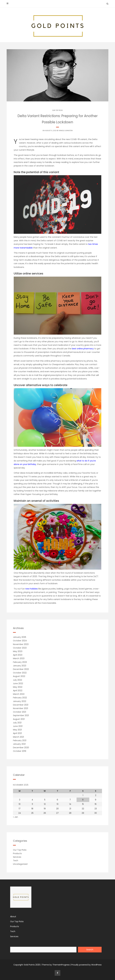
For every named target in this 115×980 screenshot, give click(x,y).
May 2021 (17, 730)
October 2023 (20, 648)
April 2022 (18, 691)
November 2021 (20, 708)
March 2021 (18, 737)
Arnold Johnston (66, 131)
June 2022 (18, 683)
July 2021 (17, 723)
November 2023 (21, 644)
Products (17, 853)
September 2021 (21, 715)
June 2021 (18, 726)
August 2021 (19, 719)
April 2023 (18, 655)
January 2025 (20, 637)
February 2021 (20, 740)
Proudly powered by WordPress (86, 965)
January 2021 (19, 744)
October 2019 (20, 751)
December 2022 (21, 669)
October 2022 (20, 673)
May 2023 (18, 651)
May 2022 (18, 687)
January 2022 (20, 701)
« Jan (15, 817)
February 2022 (20, 698)
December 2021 (21, 705)
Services (17, 857)
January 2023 (20, 666)
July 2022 (18, 680)
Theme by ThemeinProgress (56, 965)
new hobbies (32, 589)
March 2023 (19, 658)
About (13, 917)
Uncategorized (20, 864)
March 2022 (19, 694)
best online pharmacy (83, 349)
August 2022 (19, 676)
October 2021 (19, 712)
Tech (16, 861)
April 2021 (17, 733)
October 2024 (20, 641)
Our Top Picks (57, 110)
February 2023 (20, 662)
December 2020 (21, 748)
